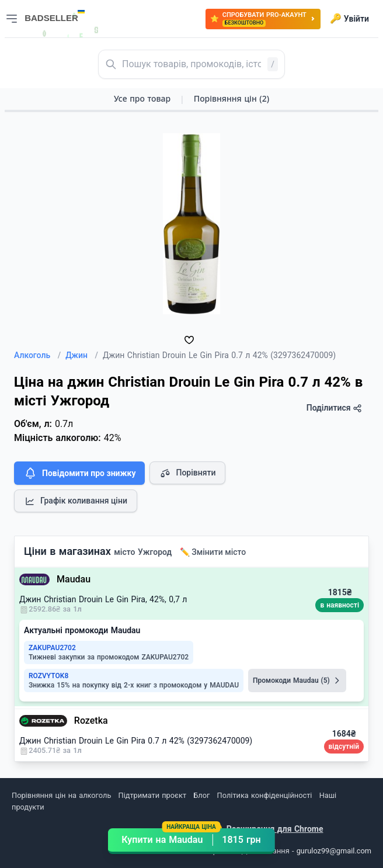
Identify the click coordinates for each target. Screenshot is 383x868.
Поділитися (334, 408)
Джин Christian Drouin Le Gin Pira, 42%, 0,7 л (103, 599)
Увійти (349, 19)
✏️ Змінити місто (213, 552)
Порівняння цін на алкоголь (61, 795)
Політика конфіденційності (265, 795)
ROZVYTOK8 (48, 676)
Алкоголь (37, 355)
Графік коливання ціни (76, 501)
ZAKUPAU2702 (52, 648)
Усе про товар (142, 98)
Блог (201, 795)
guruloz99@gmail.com (334, 851)
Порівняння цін (231, 98)
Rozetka (91, 721)
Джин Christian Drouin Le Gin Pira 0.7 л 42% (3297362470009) (136, 741)
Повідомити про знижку (79, 473)
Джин (82, 355)
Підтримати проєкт (152, 795)
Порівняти (187, 473)
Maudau (74, 579)
